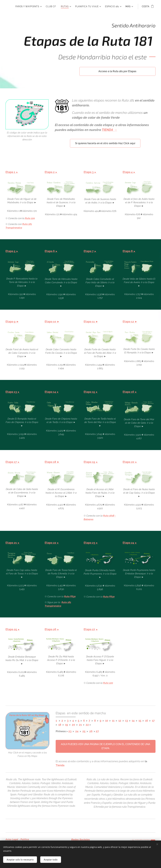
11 (113, 721)
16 (147, 721)
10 (107, 721)
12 (120, 721)
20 (73, 725)
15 (140, 721)
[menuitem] (48, 6)
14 (133, 721)
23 (70, 731)
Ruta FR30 (70, 597)
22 (87, 725)
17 (153, 721)
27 (97, 731)
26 (91, 731)
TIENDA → (109, 130)
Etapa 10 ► (52, 322)
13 (126, 721)
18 (60, 725)
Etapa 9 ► (12, 322)
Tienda (60, 765)
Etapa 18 (51, 462)
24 (77, 731)
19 (67, 725)
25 (84, 731)
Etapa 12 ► (130, 322)
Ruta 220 (108, 683)
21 (80, 725)
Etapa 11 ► (91, 322)
